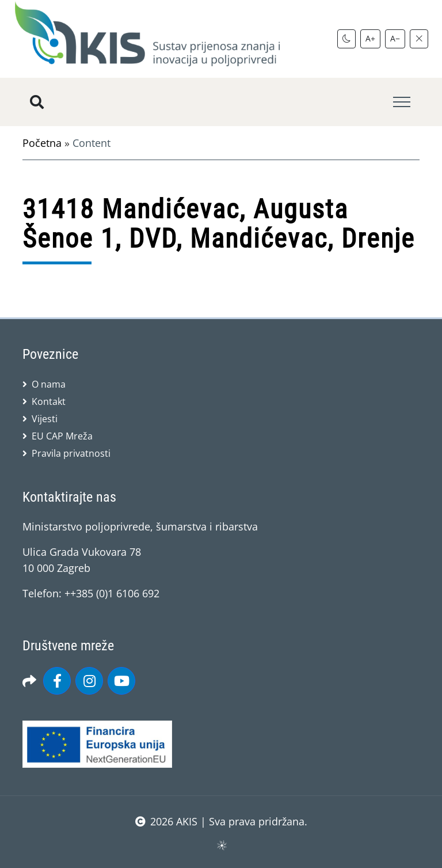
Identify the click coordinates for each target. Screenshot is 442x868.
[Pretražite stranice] (37, 102)
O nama (49, 384)
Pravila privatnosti (71, 453)
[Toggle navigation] (402, 102)
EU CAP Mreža (62, 436)
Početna (42, 143)
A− (395, 38)
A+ (370, 38)
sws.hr (221, 845)
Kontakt (49, 401)
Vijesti (45, 419)
